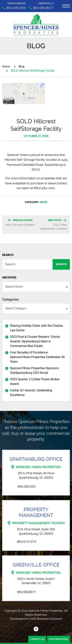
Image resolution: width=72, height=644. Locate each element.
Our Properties (58, 639)
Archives (9, 278)
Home (6, 66)
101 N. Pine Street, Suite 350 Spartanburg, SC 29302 (36, 531)
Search (8, 255)
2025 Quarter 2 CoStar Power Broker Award (35, 382)
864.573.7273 (26, 542)
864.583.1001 (27, 487)
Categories (10, 300)
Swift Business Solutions (46, 619)
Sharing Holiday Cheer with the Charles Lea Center (36, 328)
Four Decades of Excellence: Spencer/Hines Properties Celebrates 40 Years (37, 357)
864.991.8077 (26, 592)
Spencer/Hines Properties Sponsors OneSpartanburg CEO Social (34, 370)
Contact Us (37, 639)
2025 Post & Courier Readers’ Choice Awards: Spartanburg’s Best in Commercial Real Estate (35, 341)
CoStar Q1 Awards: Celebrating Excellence (31, 393)
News (44, 202)
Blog (22, 66)
